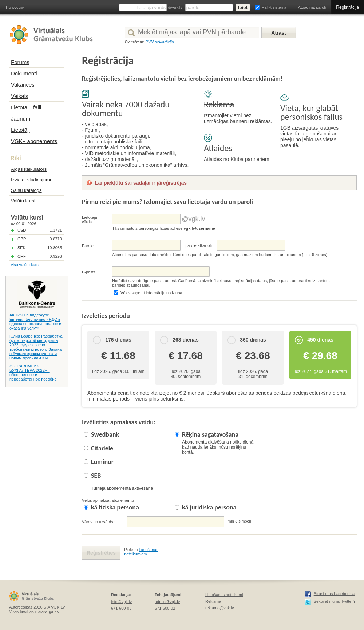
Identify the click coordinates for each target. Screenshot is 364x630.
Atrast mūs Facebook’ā (334, 594)
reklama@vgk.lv (219, 608)
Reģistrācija (347, 7)
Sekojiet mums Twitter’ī (334, 601)
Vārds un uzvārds (99, 522)
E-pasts (89, 272)
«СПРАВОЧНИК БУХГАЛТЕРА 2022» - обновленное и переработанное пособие (33, 373)
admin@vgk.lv (167, 602)
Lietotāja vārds (90, 220)
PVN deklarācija (159, 42)
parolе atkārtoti (199, 245)
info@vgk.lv (121, 602)
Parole (88, 246)
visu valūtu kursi (25, 265)
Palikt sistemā (274, 7)
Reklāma (213, 601)
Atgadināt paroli (312, 7)
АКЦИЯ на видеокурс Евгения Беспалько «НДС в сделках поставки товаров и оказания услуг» (35, 322)
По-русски (15, 7)
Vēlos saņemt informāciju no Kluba (151, 293)
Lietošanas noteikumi (224, 595)
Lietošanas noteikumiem (141, 552)
